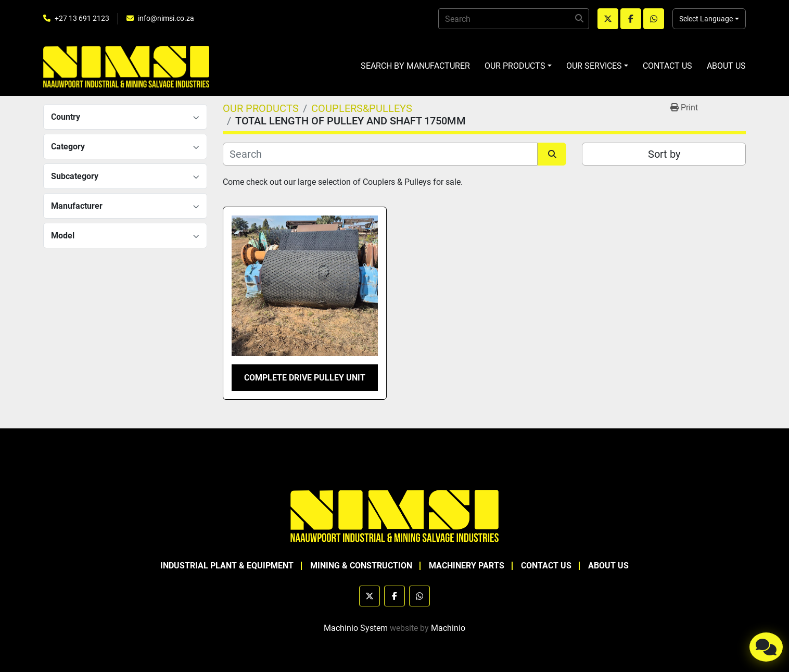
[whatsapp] (654, 19)
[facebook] (631, 19)
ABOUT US (726, 66)
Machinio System (356, 628)
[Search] (514, 19)
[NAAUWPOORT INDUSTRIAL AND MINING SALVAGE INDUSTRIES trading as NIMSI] (394, 515)
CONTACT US (667, 66)
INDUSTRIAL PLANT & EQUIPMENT (227, 566)
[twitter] (608, 19)
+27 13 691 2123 (82, 18)
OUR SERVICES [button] (594, 66)
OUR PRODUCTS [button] (515, 66)
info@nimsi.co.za (166, 18)
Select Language (706, 19)
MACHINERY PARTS (467, 566)
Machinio (448, 628)
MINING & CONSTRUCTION (361, 566)
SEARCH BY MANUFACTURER (415, 66)
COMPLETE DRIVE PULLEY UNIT (305, 378)
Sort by (664, 154)
